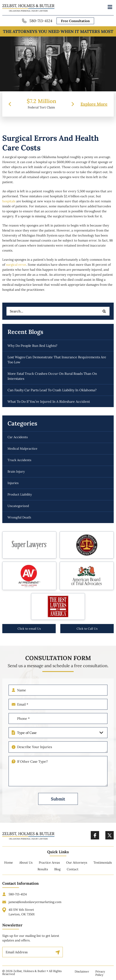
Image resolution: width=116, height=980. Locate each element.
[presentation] (10, 104)
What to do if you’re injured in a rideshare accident (49, 401)
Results (43, 874)
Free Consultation (75, 21)
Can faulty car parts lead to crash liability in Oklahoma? (52, 390)
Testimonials (103, 867)
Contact (73, 874)
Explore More (94, 104)
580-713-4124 (41, 21)
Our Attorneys (77, 867)
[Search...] (58, 311)
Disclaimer (82, 971)
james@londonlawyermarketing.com (35, 906)
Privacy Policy (100, 973)
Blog (57, 874)
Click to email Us (29, 629)
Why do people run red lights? (32, 346)
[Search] (104, 311)
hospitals (9, 201)
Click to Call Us (87, 629)
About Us (26, 867)
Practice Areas (49, 867)
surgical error (16, 265)
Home (9, 867)
